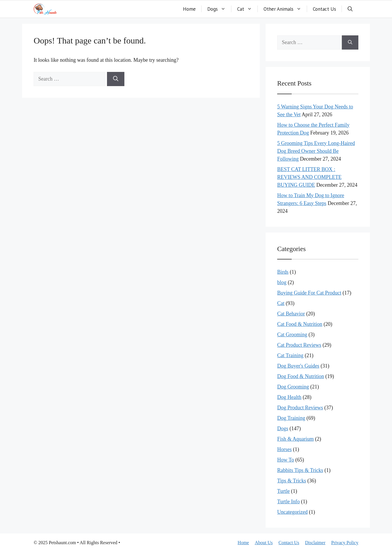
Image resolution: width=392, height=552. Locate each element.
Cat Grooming (292, 335)
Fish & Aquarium (295, 439)
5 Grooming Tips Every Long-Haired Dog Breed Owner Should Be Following (316, 151)
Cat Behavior (291, 314)
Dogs (219, 9)
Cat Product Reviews (299, 345)
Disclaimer (315, 543)
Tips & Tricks (292, 481)
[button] (350, 9)
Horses (284, 449)
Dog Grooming (293, 387)
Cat (247, 9)
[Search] (116, 79)
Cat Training (290, 355)
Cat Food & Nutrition (300, 324)
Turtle (283, 491)
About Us (264, 543)
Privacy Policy (345, 543)
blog (282, 282)
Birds (283, 272)
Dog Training (291, 418)
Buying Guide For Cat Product (309, 293)
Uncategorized (292, 512)
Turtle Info (288, 502)
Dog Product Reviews (300, 408)
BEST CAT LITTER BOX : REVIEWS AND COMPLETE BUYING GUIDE (309, 177)
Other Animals (285, 9)
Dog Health (289, 397)
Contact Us (324, 9)
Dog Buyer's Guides (298, 366)
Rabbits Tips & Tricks (300, 470)
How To (286, 460)
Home (189, 9)
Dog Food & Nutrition (301, 376)
